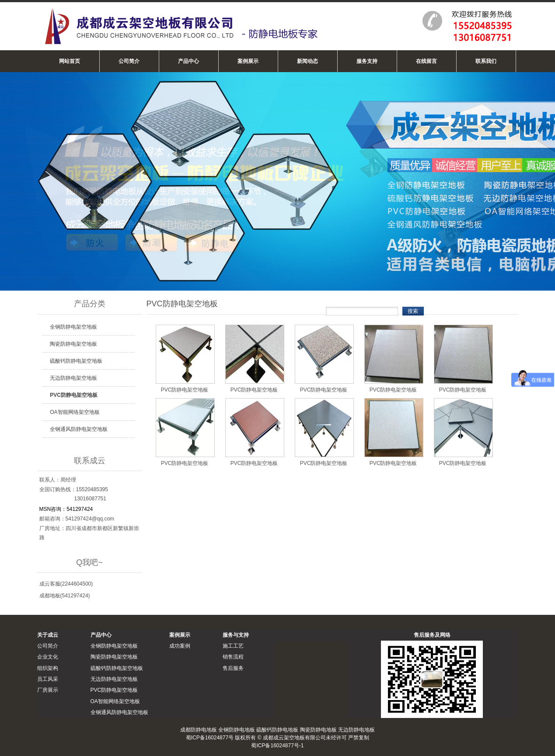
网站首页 (70, 61)
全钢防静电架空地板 (73, 327)
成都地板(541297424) (65, 596)
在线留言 (426, 61)
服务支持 (367, 61)
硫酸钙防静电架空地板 (76, 361)
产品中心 (188, 61)
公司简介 (129, 61)
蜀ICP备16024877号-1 (277, 746)
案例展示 (248, 61)
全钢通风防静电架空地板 (79, 429)
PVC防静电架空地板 (74, 395)
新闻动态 (307, 61)
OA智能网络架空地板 (75, 412)
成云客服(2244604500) (66, 584)
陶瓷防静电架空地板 (73, 344)
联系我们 (486, 61)
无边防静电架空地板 (73, 378)
